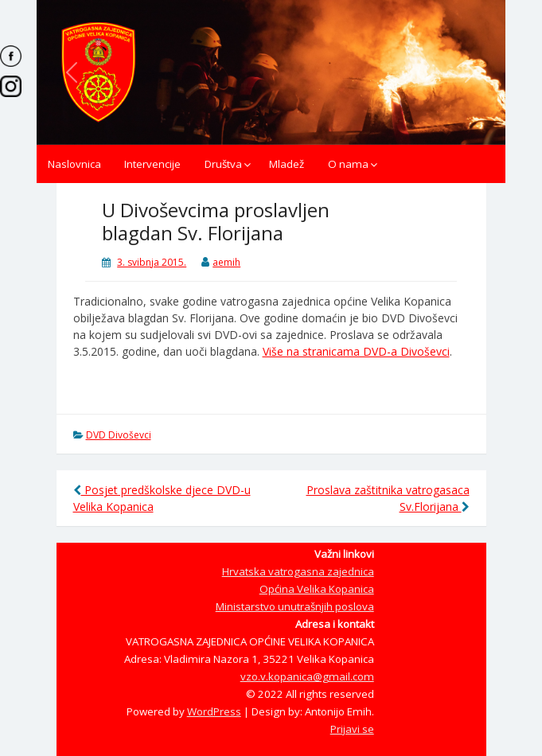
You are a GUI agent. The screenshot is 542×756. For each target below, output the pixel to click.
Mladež (287, 164)
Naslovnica (74, 164)
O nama (348, 164)
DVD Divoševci (119, 435)
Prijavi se (352, 729)
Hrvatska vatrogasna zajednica (298, 571)
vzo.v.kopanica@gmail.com (307, 676)
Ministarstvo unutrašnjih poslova (295, 606)
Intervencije (152, 164)
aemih (226, 262)
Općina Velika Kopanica (317, 589)
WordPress (214, 711)
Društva (223, 164)
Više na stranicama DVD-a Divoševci (356, 351)
